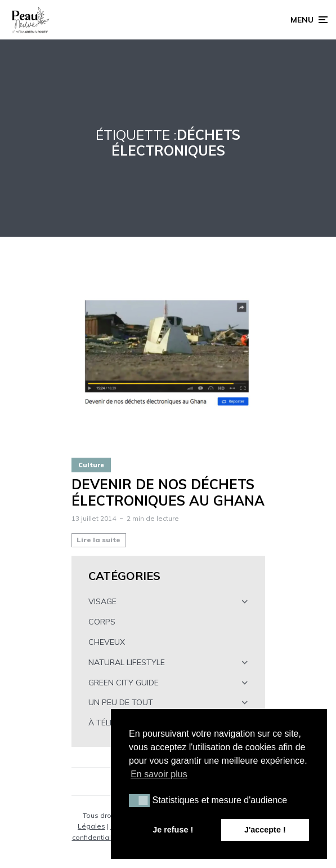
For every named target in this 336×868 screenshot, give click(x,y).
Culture (91, 465)
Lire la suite (98, 540)
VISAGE (102, 601)
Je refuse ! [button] (173, 830)
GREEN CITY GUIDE (124, 683)
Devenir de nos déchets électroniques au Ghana (168, 493)
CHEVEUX (107, 642)
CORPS (102, 622)
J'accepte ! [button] (265, 830)
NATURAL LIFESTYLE (127, 662)
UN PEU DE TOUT (121, 702)
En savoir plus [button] (159, 774)
